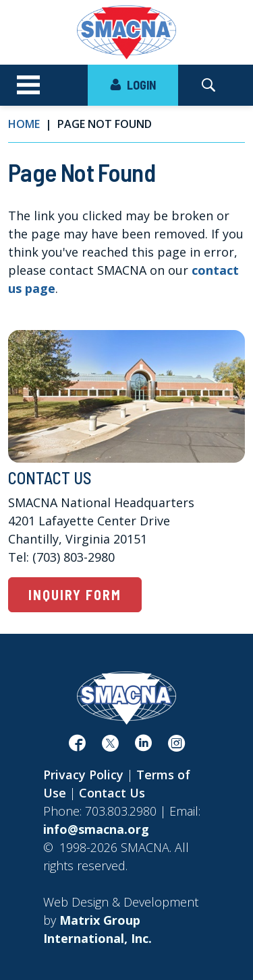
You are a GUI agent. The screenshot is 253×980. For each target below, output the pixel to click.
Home (24, 124)
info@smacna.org (96, 829)
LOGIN (133, 85)
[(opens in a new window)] (77, 746)
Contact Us (112, 793)
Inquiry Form (75, 595)
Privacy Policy (83, 775)
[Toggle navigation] (28, 86)
